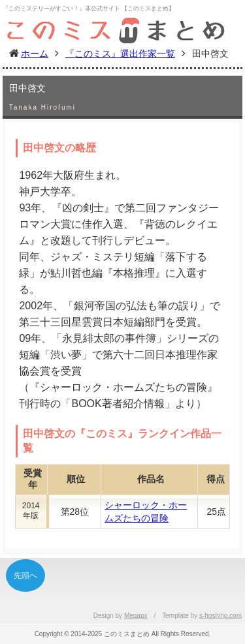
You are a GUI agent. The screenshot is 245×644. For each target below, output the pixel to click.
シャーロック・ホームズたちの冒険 (146, 512)
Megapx (136, 616)
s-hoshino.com (220, 616)
